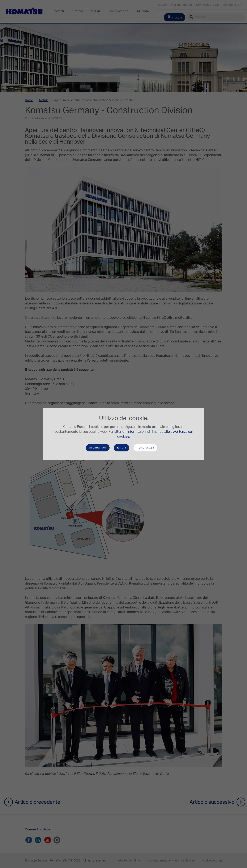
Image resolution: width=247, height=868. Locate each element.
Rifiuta (122, 448)
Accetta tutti (98, 448)
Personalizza (145, 448)
